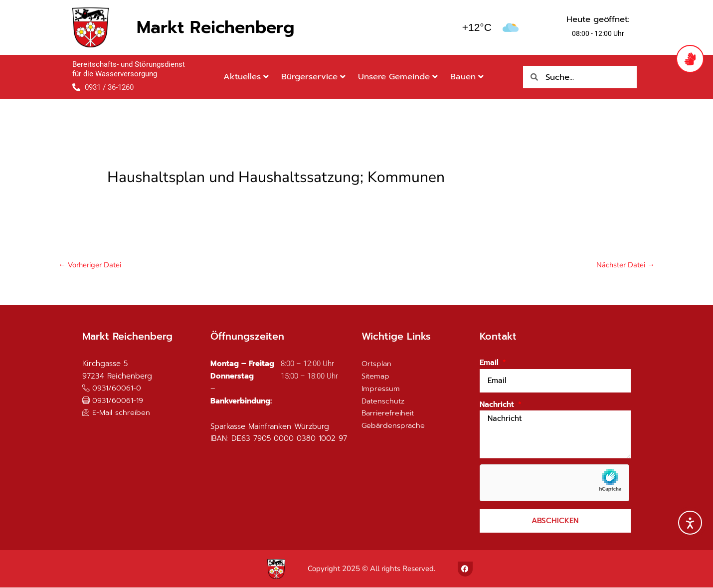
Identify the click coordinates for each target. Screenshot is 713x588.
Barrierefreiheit (389, 413)
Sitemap (376, 377)
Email (490, 363)
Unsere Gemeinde (398, 77)
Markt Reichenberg (215, 27)
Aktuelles (246, 77)
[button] (113, 401)
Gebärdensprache (393, 426)
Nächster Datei (625, 265)
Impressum (381, 389)
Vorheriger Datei (90, 265)
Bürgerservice (313, 77)
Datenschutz (383, 401)
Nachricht (498, 405)
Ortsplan (376, 364)
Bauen (467, 77)
